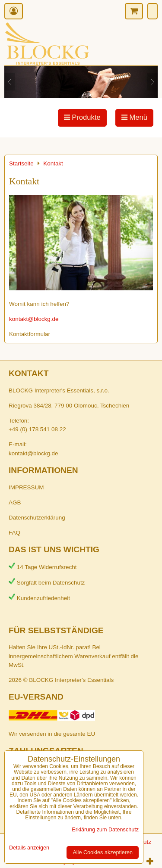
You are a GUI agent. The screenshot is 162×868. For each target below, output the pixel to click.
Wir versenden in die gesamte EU (52, 734)
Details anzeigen (29, 848)
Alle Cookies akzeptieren (103, 852)
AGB (15, 502)
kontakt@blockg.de (34, 319)
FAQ (14, 533)
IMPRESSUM (26, 487)
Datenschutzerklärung (37, 518)
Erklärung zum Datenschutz (105, 830)
